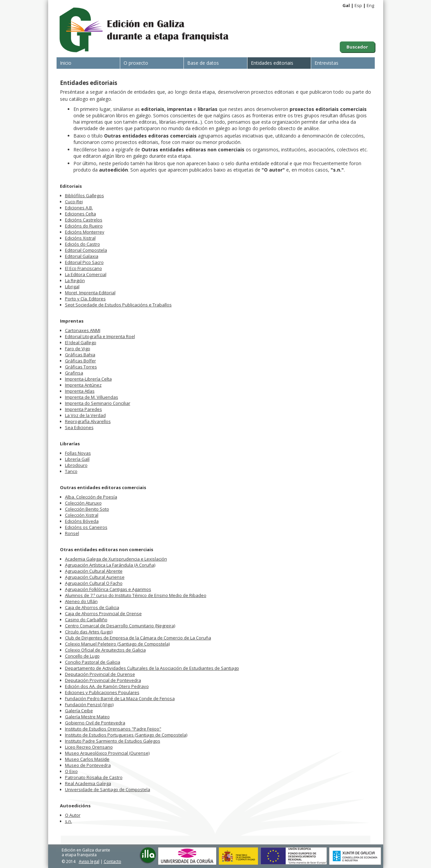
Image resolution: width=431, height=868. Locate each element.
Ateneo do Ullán (81, 601)
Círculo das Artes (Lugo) (89, 632)
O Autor (73, 815)
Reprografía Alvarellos (88, 421)
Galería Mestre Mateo (87, 717)
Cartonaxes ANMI (83, 330)
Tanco (71, 471)
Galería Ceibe (79, 711)
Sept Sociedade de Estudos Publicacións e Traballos (118, 305)
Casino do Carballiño (86, 620)
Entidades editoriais (272, 63)
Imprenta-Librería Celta (88, 379)
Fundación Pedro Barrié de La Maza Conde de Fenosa (120, 698)
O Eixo (71, 771)
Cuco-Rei (74, 202)
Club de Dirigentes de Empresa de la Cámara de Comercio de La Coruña (138, 638)
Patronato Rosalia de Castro (94, 777)
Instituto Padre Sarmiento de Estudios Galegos (113, 741)
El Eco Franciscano (84, 268)
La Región (75, 280)
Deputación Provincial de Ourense (100, 674)
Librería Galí (77, 459)
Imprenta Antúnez (83, 385)
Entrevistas (326, 63)
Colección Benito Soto (87, 509)
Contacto (112, 861)
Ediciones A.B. (79, 208)
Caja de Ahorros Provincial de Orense (103, 613)
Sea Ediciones (79, 427)
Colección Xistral (82, 515)
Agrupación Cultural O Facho (94, 583)
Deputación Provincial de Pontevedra (103, 680)
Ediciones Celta (80, 214)
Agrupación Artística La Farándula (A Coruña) (110, 565)
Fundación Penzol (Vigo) (89, 705)
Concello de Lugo (82, 656)
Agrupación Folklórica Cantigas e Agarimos (108, 589)
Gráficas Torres (81, 367)
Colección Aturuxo (83, 503)
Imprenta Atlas (80, 391)
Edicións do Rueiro (84, 226)
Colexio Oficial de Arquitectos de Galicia (105, 650)
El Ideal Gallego (81, 342)
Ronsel (72, 533)
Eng (370, 5)
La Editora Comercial (86, 274)
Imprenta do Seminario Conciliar (98, 403)
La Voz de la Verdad (85, 415)
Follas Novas (78, 453)
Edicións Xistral (80, 238)
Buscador (357, 47)
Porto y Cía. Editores (85, 299)
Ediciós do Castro (82, 244)
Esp (358, 5)
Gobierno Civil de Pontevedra (95, 723)
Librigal (72, 287)
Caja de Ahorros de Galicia (92, 607)
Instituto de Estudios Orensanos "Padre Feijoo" (113, 729)
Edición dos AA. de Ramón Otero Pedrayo (107, 686)
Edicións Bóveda (82, 521)
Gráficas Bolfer (80, 361)
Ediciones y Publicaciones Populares (102, 692)
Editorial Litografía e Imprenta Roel (100, 336)
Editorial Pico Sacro (84, 262)
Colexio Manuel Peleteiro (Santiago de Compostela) (117, 644)
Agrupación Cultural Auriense (95, 577)
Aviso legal (89, 861)
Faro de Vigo (78, 349)
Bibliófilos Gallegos (85, 196)
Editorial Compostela (86, 250)
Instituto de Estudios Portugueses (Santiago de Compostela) (126, 735)
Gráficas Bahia (80, 355)
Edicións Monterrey (85, 232)
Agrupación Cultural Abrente (94, 571)
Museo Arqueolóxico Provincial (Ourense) (107, 753)
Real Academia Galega (88, 783)
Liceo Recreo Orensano (89, 747)
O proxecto (136, 63)
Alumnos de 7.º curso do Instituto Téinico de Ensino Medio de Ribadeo (136, 595)
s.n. (69, 821)
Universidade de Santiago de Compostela (108, 789)
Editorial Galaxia (82, 256)
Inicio (66, 63)
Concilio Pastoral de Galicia (93, 662)
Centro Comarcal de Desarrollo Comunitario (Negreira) (120, 626)
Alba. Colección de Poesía (91, 497)
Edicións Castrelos (84, 220)
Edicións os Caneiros (86, 527)
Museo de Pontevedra (88, 765)
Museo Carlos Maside (87, 759)
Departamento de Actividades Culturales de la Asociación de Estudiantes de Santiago (152, 668)
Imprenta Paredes (84, 409)
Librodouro (76, 465)
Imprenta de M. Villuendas (92, 397)
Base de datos (203, 63)
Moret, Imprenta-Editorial (90, 293)
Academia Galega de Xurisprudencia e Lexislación (116, 559)
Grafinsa (74, 373)
